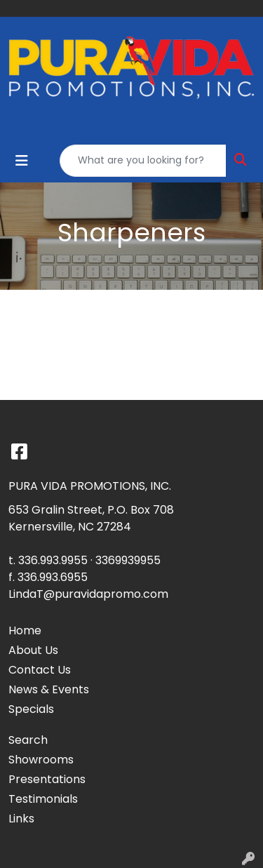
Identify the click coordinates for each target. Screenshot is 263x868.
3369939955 (128, 560)
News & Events (49, 689)
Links (21, 819)
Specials (31, 709)
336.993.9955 (53, 560)
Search (28, 740)
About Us (33, 650)
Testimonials (43, 799)
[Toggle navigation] (22, 161)
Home (25, 630)
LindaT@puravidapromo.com (88, 594)
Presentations (47, 779)
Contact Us (40, 670)
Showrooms (41, 760)
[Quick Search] (143, 161)
